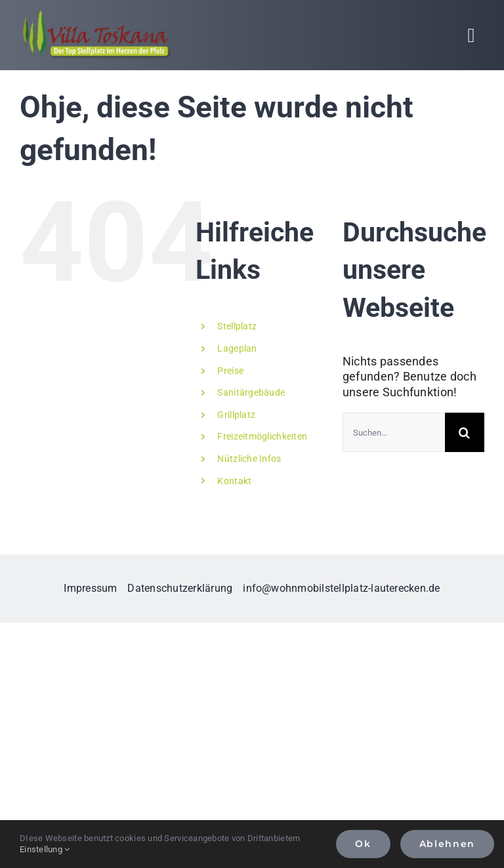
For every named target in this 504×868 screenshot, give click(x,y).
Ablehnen (447, 844)
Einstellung (45, 849)
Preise (230, 371)
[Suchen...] (394, 432)
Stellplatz (237, 326)
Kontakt (234, 481)
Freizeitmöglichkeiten (262, 436)
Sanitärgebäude (251, 392)
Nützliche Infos (249, 459)
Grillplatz (236, 415)
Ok (363, 844)
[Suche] (465, 432)
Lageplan (237, 348)
